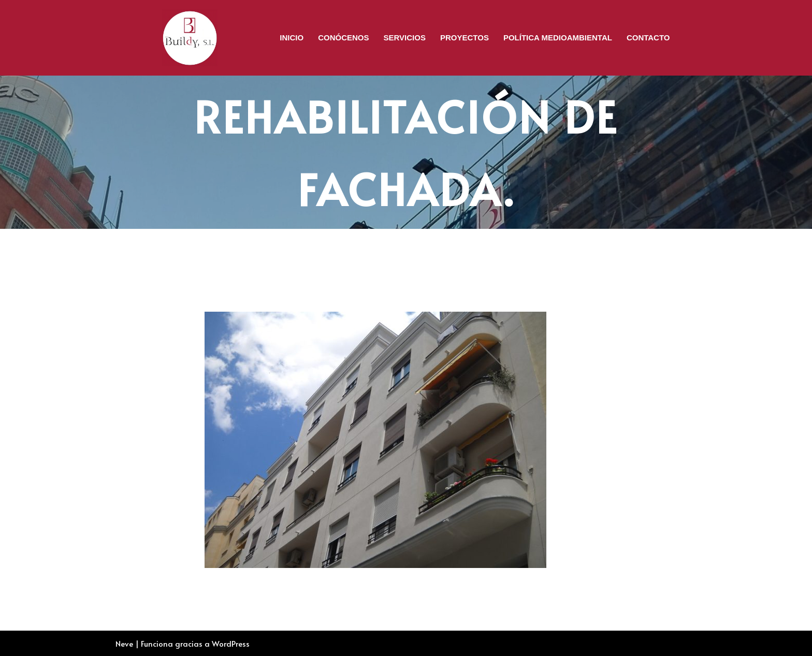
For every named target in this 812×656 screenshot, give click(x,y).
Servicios (405, 38)
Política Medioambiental (558, 38)
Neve (124, 643)
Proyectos (465, 38)
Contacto (648, 38)
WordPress (231, 643)
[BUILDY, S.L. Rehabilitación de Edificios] (190, 38)
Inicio (292, 38)
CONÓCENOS (343, 38)
